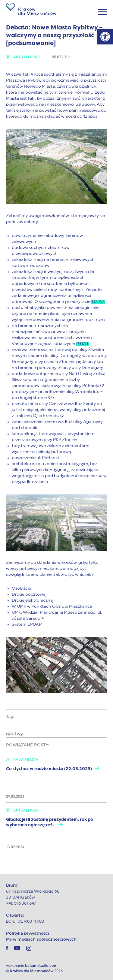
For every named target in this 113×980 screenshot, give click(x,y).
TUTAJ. (98, 302)
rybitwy (14, 734)
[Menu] (102, 12)
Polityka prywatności (28, 934)
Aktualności (23, 57)
